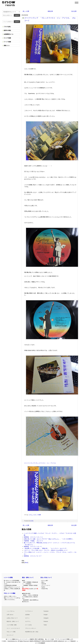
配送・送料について (28, 577)
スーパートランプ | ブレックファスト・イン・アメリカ (40, 463)
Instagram (46, 618)
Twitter (45, 625)
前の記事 (74, 11)
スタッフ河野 (37, 515)
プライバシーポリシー (31, 628)
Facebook (46, 611)
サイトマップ (10, 635)
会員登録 (27, 615)
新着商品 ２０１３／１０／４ (33, 546)
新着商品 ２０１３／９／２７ (33, 556)
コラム (31, 515)
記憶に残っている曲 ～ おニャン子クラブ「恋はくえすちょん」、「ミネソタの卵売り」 (49, 539)
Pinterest (46, 621)
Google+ (46, 615)
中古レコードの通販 (10, 593)
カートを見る (28, 625)
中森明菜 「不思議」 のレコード (34, 541)
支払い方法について (46, 577)
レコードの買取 (8, 577)
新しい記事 (26, 11)
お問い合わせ (10, 615)
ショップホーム (11, 611)
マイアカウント (29, 611)
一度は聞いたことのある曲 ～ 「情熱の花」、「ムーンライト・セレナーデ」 (46, 548)
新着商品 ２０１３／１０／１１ (33, 537)
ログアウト (28, 621)
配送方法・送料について (13, 621)
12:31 (32, 521)
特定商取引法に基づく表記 (32, 632)
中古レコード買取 (11, 632)
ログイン (27, 618)
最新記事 (50, 11)
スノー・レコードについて (13, 628)
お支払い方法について (12, 618)
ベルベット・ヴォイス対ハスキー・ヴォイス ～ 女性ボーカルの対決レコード (46, 550)
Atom (26, 563)
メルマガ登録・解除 (12, 625)
